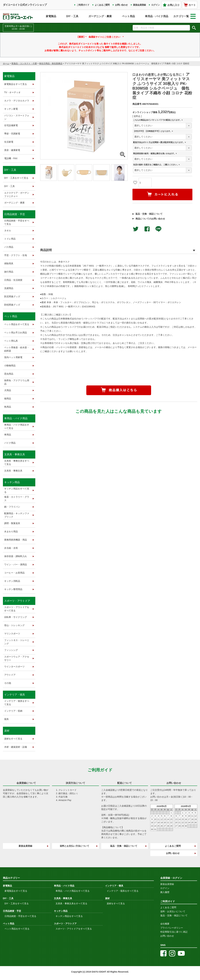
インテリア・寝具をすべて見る (17, 703)
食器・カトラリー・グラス (17, 499)
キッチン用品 (12, 482)
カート (190, 5)
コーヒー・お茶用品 (14, 573)
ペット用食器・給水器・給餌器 (17, 349)
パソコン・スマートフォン (17, 117)
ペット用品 (128, 16)
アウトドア (10, 675)
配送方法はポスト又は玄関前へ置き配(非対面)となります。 (160, 142)
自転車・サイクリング (16, 617)
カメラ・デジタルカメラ (17, 101)
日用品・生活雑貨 (13, 280)
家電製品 (51, 16)
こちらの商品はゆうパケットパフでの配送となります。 (158, 120)
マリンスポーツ (12, 634)
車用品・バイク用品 (157, 16)
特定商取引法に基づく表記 (174, 932)
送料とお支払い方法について (74, 846)
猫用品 (8, 399)
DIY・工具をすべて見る (16, 178)
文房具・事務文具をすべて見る (17, 463)
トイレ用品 (10, 239)
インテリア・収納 (13, 711)
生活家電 (9, 142)
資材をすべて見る (13, 739)
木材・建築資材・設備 (16, 747)
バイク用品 (10, 443)
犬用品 (8, 390)
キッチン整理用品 (13, 589)
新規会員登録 (139, 5)
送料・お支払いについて (173, 911)
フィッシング (11, 650)
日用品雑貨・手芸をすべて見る (17, 222)
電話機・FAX (11, 158)
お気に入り (171, 5)
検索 (194, 28)
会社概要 (165, 924)
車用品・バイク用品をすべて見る (17, 426)
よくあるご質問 (102, 5)
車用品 (8, 435)
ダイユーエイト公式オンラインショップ (25, 5)
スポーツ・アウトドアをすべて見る (17, 609)
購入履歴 (165, 892)
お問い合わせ (121, 5)
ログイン (155, 5)
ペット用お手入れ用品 (16, 333)
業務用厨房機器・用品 (16, 540)
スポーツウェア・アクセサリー (17, 658)
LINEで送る (158, 229)
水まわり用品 (11, 531)
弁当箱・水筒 (11, 548)
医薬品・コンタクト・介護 (24, 63)
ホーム (6, 63)
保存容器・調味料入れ (16, 556)
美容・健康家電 (12, 150)
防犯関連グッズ (12, 305)
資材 (7, 731)
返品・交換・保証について (149, 214)
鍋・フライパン (12, 507)
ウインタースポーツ (14, 667)
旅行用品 (9, 272)
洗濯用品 (9, 288)
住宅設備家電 (11, 125)
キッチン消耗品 (12, 581)
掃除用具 (9, 263)
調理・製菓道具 (12, 523)
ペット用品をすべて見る (17, 324)
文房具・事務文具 (15, 454)
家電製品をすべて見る (16, 84)
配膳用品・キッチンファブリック (17, 515)
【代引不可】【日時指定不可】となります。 (154, 131)
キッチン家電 (11, 109)
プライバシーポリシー (172, 928)
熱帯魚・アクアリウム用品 (17, 382)
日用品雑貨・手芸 (15, 214)
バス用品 (9, 247)
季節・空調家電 (12, 134)
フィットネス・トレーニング (17, 642)
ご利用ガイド (83, 5)
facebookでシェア (147, 229)
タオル (8, 230)
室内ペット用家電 (13, 357)
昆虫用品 (9, 374)
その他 (8, 683)
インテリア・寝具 (15, 695)
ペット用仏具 (11, 341)
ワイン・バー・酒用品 (16, 564)
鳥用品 (8, 407)
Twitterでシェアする (136, 229)
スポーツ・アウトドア (17, 601)
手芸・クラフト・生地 (16, 255)
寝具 (6, 719)
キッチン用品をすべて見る (17, 490)
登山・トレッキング (14, 625)
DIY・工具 (72, 16)
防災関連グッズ (12, 296)
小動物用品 (10, 366)
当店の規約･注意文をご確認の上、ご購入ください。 (157, 165)
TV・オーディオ (12, 92)
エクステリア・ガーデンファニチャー (17, 194)
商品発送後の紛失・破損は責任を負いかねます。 (155, 154)
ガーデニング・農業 (100, 16)
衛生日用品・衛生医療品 (51, 63)
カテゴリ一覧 (184, 16)
